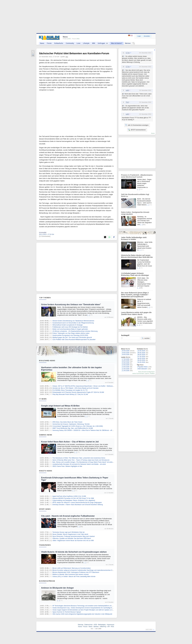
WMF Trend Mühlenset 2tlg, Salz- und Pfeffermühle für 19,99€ (73, 428)
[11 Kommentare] (45, 236)
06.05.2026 (141, 358)
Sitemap (80, 625)
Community (70, 43)
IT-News (43, 399)
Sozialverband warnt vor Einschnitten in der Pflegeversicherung (73, 323)
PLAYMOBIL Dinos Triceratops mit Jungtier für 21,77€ (70, 390)
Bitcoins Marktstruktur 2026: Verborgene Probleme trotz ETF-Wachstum (76, 572)
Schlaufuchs (59, 43)
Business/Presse (47, 581)
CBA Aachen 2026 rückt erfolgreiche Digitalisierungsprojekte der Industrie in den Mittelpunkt (82, 614)
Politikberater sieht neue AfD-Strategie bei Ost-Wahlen (70, 327)
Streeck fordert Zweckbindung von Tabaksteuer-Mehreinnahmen (73, 321)
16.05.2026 (126, 361)
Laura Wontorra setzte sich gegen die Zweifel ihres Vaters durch (136, 313)
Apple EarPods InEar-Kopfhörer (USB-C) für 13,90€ (69, 496)
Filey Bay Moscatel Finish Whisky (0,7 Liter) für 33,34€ (70, 394)
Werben (128, 43)
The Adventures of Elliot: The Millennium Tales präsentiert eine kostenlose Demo (79, 458)
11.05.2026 (126, 371)
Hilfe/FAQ (103, 627)
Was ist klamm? (117, 43)
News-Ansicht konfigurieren (146, 372)
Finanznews (45, 545)
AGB (95, 625)
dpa (67, 57)
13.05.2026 (126, 367)
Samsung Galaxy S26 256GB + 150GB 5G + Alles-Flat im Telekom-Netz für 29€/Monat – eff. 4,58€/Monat (87, 430)
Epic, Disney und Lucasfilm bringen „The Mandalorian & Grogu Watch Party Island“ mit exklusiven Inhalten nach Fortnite (92, 462)
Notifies (152, 373)
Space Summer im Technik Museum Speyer (67, 612)
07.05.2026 (141, 356)
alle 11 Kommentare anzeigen (137, 125)
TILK (127, 102)
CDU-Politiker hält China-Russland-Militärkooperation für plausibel (74, 340)
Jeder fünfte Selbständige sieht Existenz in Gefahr (134, 238)
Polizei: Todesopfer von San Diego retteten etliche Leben (71, 333)
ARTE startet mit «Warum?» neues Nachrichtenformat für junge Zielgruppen (77, 503)
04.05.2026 (141, 362)
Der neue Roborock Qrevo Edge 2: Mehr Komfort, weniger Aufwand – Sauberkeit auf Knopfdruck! (135, 295)
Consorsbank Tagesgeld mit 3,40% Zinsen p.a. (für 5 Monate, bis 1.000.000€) (78, 426)
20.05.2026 (126, 351)
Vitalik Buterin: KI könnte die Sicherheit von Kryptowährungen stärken (74, 552)
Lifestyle (86, 43)
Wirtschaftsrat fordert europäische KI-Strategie (68, 325)
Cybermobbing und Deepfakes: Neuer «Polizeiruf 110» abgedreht (74, 500)
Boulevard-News (47, 361)
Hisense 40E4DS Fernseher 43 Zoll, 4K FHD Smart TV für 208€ (73, 498)
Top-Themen (45, 298)
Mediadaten (102, 625)
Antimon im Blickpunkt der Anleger (57, 588)
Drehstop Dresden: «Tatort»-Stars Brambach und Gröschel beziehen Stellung (78, 505)
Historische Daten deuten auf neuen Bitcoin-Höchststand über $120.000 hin (137, 256)
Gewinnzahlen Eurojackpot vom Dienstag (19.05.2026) (70, 335)
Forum (49, 43)
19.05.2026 (126, 353)
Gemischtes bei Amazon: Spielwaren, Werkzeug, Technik (71, 424)
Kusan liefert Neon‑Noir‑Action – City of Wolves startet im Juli (70, 442)
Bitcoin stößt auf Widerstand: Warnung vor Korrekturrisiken (72, 568)
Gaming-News (46, 435)
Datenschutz (88, 625)
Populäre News (143, 367)
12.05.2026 (126, 369)
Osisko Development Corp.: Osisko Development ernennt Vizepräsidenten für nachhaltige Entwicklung (86, 608)
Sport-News (45, 509)
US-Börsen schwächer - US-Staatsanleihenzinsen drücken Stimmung (75, 331)
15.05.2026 (126, 363)
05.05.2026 (141, 360)
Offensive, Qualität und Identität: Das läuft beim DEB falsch (72, 538)
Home (80, 627)
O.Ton (128, 53)
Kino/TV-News (46, 471)
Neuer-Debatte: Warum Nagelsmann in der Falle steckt (70, 534)
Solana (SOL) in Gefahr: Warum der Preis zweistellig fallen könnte (74, 577)
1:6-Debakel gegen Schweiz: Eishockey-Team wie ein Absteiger (135, 274)
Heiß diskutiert (142, 369)
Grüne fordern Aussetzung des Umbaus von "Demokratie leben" (71, 305)
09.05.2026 (141, 353)
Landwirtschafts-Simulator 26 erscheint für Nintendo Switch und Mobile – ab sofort (79, 464)
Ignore (147, 373)
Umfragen (103, 43)
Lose (78, 43)
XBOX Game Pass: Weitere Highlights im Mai (67, 466)
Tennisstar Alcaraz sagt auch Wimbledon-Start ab (68, 532)
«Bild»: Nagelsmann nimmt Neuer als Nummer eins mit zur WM (73, 541)
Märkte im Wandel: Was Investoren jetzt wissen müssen (71, 574)
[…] (88, 315)
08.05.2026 (141, 355)
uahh (127, 90)
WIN (94, 43)
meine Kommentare (138, 373)
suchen (146, 338)
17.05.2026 (126, 359)
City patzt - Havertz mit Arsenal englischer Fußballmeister (68, 516)
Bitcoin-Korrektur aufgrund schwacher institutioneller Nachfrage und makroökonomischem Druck (84, 570)
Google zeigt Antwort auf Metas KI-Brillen (60, 406)
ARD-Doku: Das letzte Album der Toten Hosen (67, 422)
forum (153, 133)
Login (139, 36)
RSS (112, 627)
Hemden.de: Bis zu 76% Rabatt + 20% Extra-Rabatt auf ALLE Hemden (75, 388)
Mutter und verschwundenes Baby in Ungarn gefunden (70, 329)
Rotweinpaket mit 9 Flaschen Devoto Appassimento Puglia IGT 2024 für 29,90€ (78, 392)
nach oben (149, 629)
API (109, 627)
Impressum (111, 625)
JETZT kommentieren (137, 130)
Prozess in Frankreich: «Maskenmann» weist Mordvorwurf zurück (137, 176)
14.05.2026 (126, 365)
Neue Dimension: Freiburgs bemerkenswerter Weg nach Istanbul (74, 536)
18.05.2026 (126, 355)
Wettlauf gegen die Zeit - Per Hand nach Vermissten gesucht (72, 337)
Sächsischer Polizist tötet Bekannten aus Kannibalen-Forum (74, 53)
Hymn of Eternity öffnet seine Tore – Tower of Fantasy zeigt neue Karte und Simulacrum (81, 460)
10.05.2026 (141, 351)
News (42, 43)
